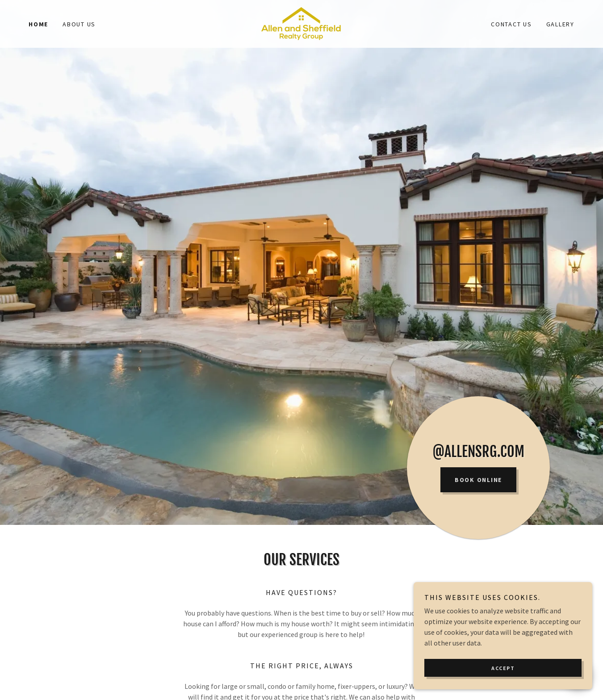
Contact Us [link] (511, 24)
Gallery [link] (560, 24)
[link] (301, 23)
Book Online (478, 480)
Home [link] (38, 24)
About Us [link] (79, 24)
